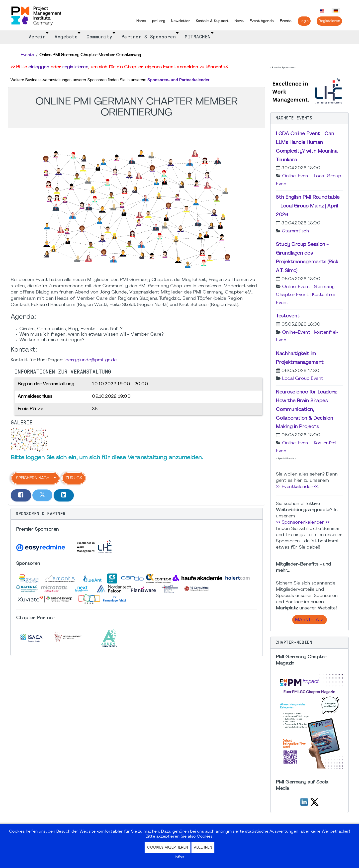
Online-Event (296, 176)
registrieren (75, 67)
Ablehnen (203, 848)
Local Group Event (303, 379)
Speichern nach (33, 478)
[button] (137, 514)
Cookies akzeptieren (168, 848)
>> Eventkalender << (297, 487)
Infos (180, 857)
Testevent (288, 316)
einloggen (39, 67)
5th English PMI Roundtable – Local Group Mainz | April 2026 (308, 206)
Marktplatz (310, 620)
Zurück (74, 478)
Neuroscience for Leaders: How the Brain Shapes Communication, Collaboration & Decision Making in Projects (307, 410)
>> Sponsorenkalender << (303, 523)
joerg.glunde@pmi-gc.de (91, 360)
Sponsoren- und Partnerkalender (178, 80)
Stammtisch (296, 231)
